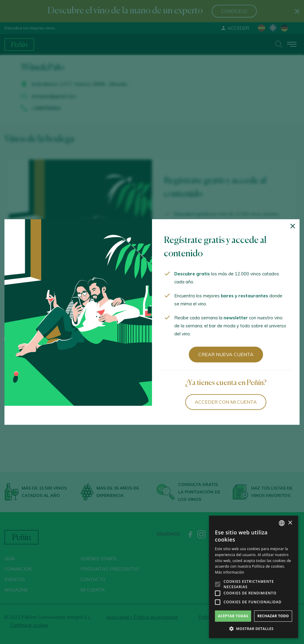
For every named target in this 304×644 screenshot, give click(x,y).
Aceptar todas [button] (233, 616)
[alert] (254, 577)
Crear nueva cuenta (226, 354)
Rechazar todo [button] (273, 616)
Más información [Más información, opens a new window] (229, 572)
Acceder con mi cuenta (226, 402)
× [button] (290, 523)
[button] (254, 629)
